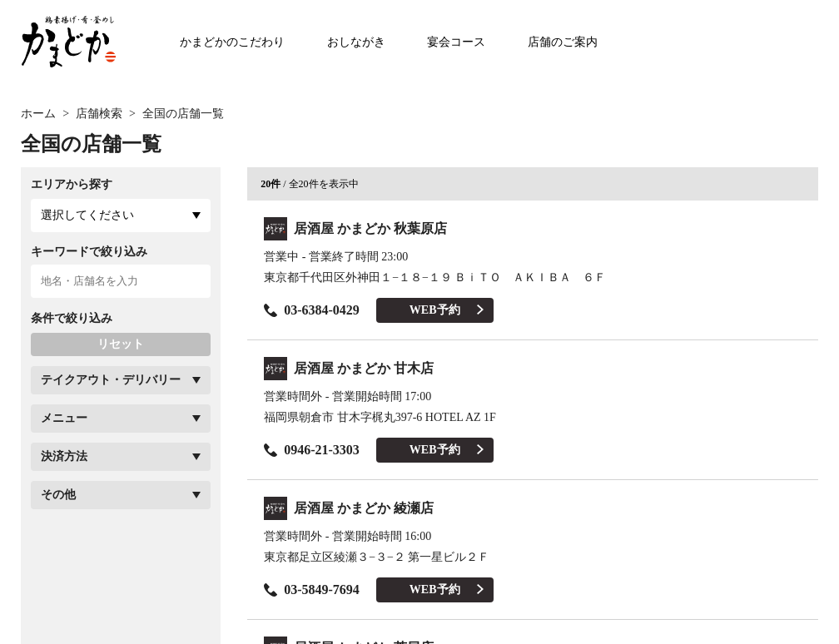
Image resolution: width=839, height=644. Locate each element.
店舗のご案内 (563, 42)
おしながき (356, 42)
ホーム (38, 114)
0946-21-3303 (312, 450)
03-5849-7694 (312, 590)
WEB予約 (447, 310)
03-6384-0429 (312, 310)
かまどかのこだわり (232, 42)
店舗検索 (99, 114)
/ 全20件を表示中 (309, 184)
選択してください (87, 215)
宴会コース (456, 42)
